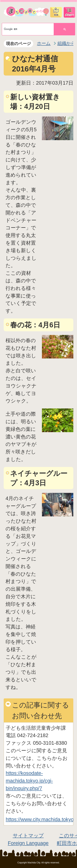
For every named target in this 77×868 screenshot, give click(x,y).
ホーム (44, 43)
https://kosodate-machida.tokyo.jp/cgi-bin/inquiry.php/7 (29, 781)
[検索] (25, 29)
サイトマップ (28, 836)
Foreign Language (28, 843)
